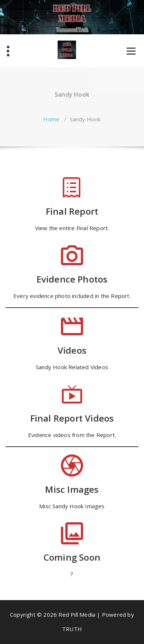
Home (51, 119)
